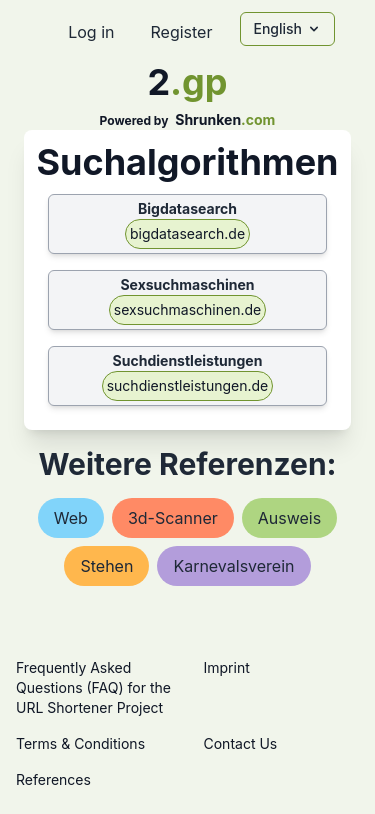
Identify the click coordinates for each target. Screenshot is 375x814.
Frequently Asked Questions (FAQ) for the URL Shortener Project (93, 687)
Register (181, 32)
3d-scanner (173, 518)
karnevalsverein (233, 566)
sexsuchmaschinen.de (187, 309)
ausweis (289, 518)
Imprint (227, 667)
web (71, 518)
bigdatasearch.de (187, 233)
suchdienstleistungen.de (188, 385)
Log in (91, 32)
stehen (106, 566)
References (53, 779)
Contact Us (241, 743)
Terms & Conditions (80, 743)
